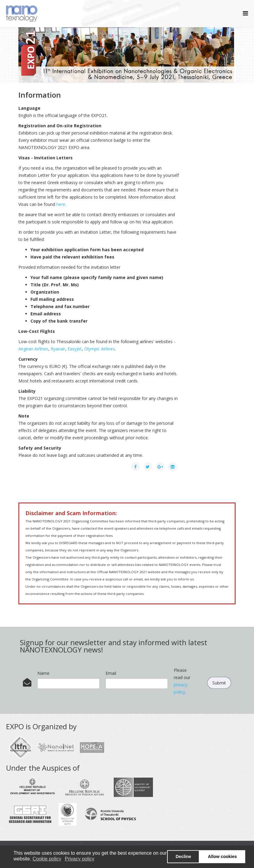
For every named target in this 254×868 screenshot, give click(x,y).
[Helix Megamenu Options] (245, 13)
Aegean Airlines (33, 349)
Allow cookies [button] (222, 857)
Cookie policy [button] (47, 859)
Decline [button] (183, 857)
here (61, 204)
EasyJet (75, 349)
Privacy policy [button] (80, 859)
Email (111, 673)
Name (43, 673)
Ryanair (58, 349)
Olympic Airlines (100, 349)
